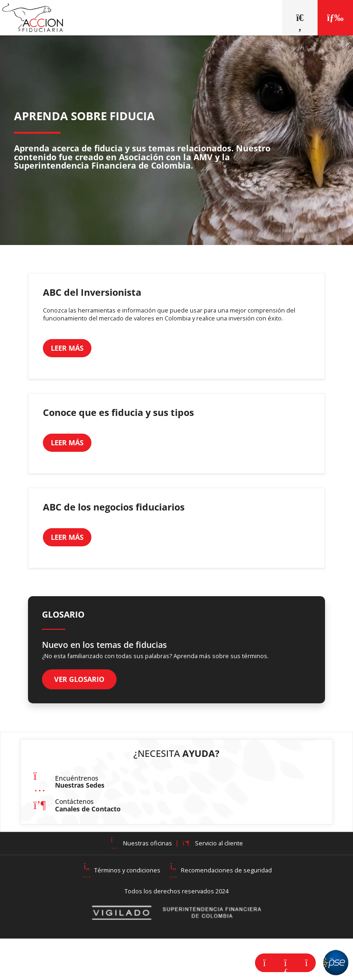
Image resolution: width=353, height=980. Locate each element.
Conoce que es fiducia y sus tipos (118, 412)
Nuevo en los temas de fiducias (104, 645)
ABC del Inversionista (92, 292)
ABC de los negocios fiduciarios (114, 507)
